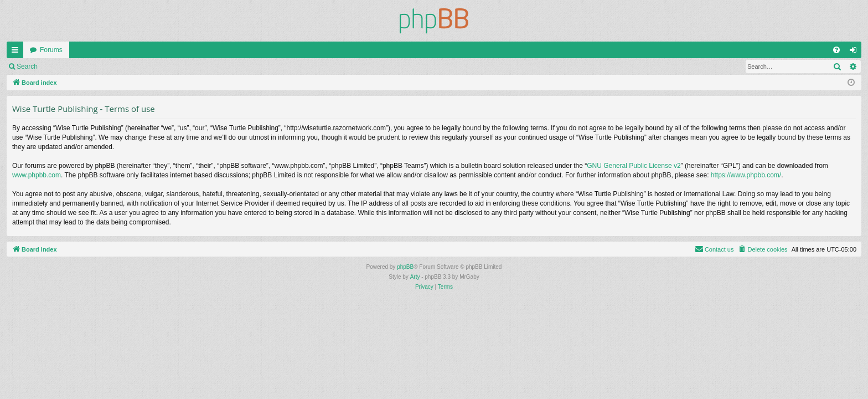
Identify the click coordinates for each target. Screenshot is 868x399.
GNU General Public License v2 (634, 166)
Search (27, 66)
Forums (51, 50)
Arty (415, 277)
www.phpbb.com (37, 175)
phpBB (405, 267)
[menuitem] (836, 50)
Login (62, 66)
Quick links (17, 52)
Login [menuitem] (856, 52)
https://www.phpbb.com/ (746, 175)
